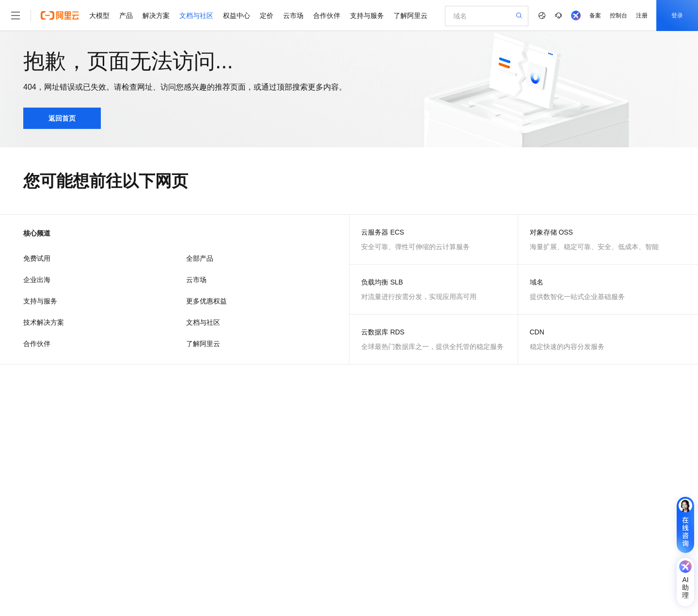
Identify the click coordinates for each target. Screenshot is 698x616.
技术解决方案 (44, 322)
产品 (126, 16)
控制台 (619, 16)
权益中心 (237, 16)
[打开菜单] (16, 16)
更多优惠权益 (206, 301)
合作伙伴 (327, 16)
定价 (267, 16)
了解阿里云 (411, 16)
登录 (677, 16)
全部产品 (200, 258)
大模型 (99, 16)
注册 (642, 16)
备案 (595, 16)
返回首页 (62, 118)
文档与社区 (196, 16)
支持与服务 (367, 16)
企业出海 (37, 280)
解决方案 (156, 16)
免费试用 (37, 258)
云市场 (293, 16)
